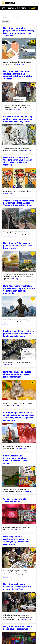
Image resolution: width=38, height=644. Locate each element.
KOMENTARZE (23, 8)
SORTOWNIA (12, 8)
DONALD (4, 17)
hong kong (6, 22)
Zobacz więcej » (20, 64)
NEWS (4, 8)
